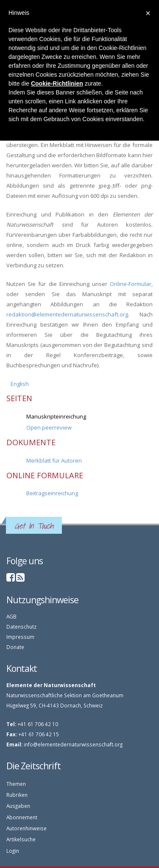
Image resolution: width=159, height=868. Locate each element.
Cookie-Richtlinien (57, 83)
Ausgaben (18, 806)
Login (13, 851)
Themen (16, 784)
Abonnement (22, 817)
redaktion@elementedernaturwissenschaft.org (67, 314)
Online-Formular (131, 284)
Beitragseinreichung (52, 493)
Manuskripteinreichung (56, 416)
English (20, 384)
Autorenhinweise (26, 828)
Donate (15, 647)
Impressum (20, 637)
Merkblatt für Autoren (54, 460)
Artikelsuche (21, 839)
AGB (11, 616)
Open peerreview (49, 427)
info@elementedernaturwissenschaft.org (73, 744)
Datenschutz (21, 627)
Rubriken (17, 795)
